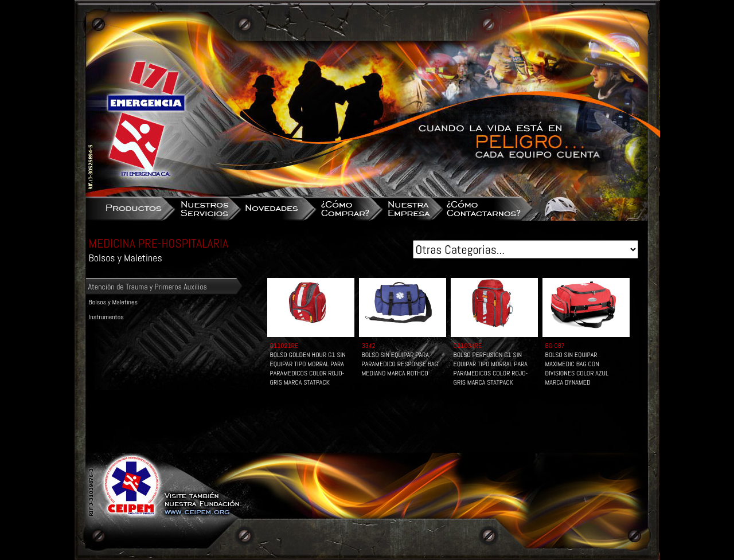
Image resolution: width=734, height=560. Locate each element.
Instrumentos (106, 317)
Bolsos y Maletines (113, 302)
